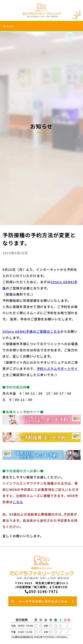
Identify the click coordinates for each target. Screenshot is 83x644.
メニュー (9, 26)
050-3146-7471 (41, 591)
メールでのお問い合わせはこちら (43, 601)
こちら (18, 502)
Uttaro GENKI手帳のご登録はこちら (31, 331)
